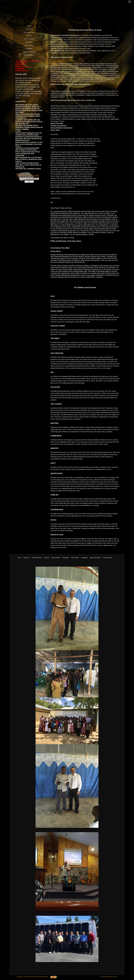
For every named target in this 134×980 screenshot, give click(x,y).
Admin (54, 977)
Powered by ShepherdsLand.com (109, 977)
